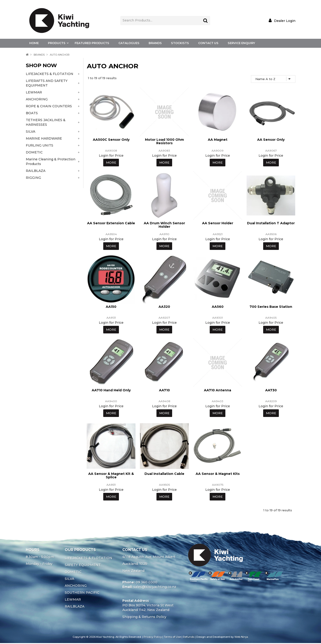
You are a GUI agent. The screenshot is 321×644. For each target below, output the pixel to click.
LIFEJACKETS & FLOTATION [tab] (50, 74)
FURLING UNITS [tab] (40, 145)
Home (34, 43)
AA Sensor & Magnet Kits (218, 474)
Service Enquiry (241, 43)
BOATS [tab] (32, 113)
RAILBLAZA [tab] (36, 171)
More (111, 163)
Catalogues (129, 43)
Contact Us (208, 43)
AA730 (271, 391)
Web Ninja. (241, 638)
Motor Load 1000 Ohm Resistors (164, 141)
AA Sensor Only (271, 140)
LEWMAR (73, 600)
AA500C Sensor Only (111, 140)
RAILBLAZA (75, 607)
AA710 (164, 391)
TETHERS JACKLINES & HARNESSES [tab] (46, 122)
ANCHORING (76, 587)
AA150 (111, 307)
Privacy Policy (153, 638)
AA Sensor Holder (218, 223)
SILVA (69, 580)
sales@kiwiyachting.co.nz (155, 588)
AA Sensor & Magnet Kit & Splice (111, 476)
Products (57, 43)
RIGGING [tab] (33, 178)
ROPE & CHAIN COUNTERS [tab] (49, 106)
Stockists (180, 43)
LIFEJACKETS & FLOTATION (88, 559)
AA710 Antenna (218, 391)
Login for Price (111, 156)
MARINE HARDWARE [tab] (44, 138)
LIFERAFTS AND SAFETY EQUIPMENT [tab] (47, 83)
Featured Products (92, 43)
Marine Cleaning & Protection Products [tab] (51, 162)
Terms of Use (172, 638)
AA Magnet (218, 140)
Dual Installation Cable (164, 474)
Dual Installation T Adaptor (271, 223)
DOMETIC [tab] (34, 152)
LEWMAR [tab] (34, 92)
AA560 (218, 307)
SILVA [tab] (31, 132)
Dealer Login (285, 21)
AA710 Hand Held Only (111, 391)
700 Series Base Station (271, 307)
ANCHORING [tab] (37, 99)
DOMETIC (73, 573)
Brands (155, 43)
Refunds (189, 638)
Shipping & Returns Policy (144, 618)
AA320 (164, 307)
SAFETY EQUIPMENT (83, 566)
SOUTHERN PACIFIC (82, 593)
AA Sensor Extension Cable (111, 223)
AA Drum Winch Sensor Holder (164, 225)
